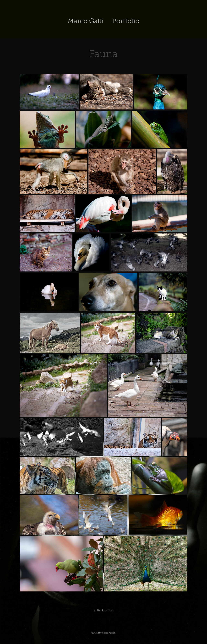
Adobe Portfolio (109, 633)
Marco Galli (85, 21)
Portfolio (126, 21)
